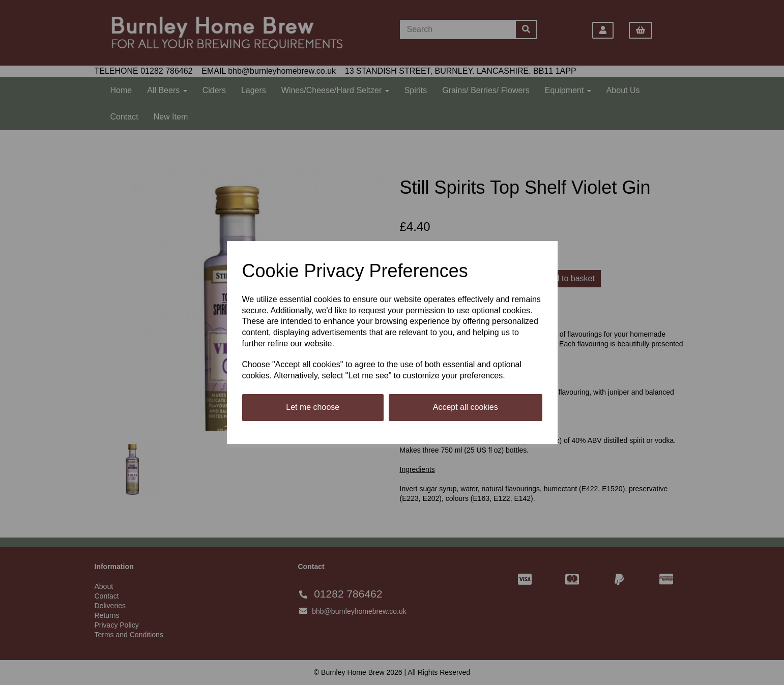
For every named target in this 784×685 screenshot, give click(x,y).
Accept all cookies (466, 407)
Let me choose (313, 407)
